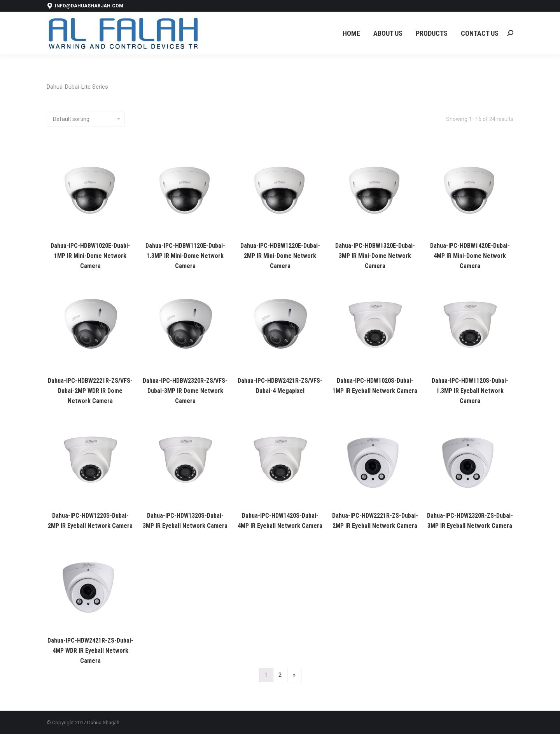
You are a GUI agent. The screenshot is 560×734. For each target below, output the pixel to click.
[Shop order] (86, 119)
